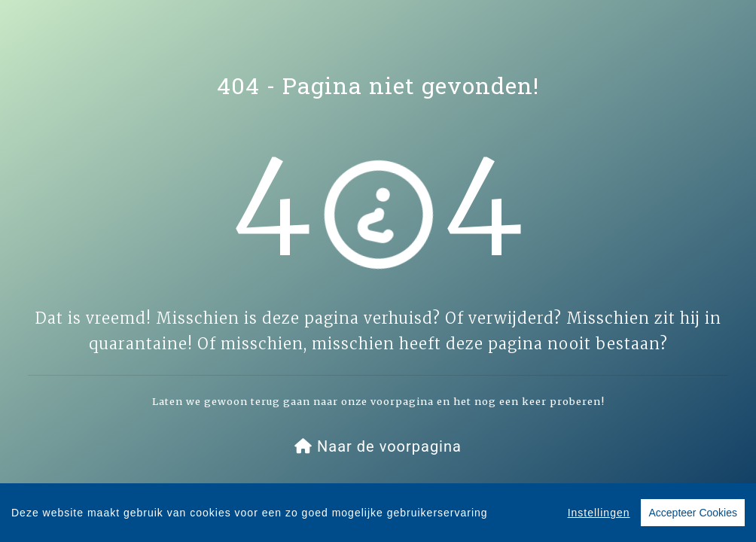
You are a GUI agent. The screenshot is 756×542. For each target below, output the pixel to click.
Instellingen (599, 513)
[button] (378, 446)
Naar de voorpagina (378, 446)
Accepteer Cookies (693, 513)
